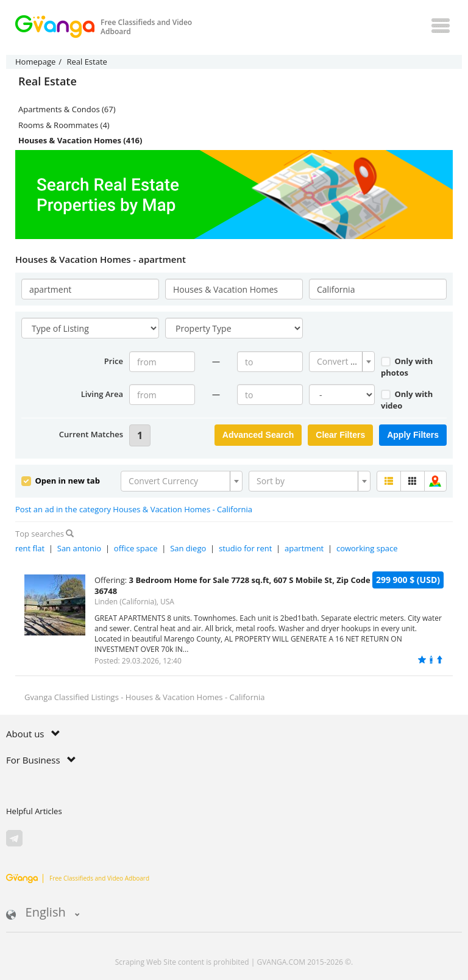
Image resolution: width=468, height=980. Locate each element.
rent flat (30, 548)
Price (114, 361)
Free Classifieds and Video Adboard (78, 878)
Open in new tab (61, 481)
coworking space (367, 548)
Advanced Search (258, 435)
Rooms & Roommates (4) (64, 125)
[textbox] (338, 362)
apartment (304, 548)
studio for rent (245, 548)
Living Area (102, 394)
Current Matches (91, 434)
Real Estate (48, 82)
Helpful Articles (34, 811)
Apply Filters (413, 435)
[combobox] (342, 362)
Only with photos (407, 367)
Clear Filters (340, 435)
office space (136, 548)
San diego (188, 548)
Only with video (407, 400)
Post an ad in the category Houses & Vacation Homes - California (134, 509)
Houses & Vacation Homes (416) (80, 140)
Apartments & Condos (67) (67, 109)
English (43, 913)
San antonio (79, 548)
